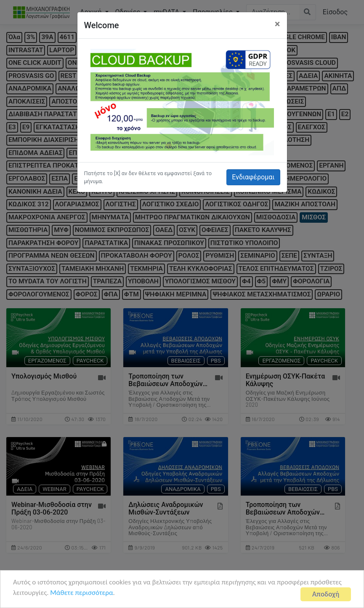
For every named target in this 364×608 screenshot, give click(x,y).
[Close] (278, 24)
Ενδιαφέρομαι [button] (253, 177)
